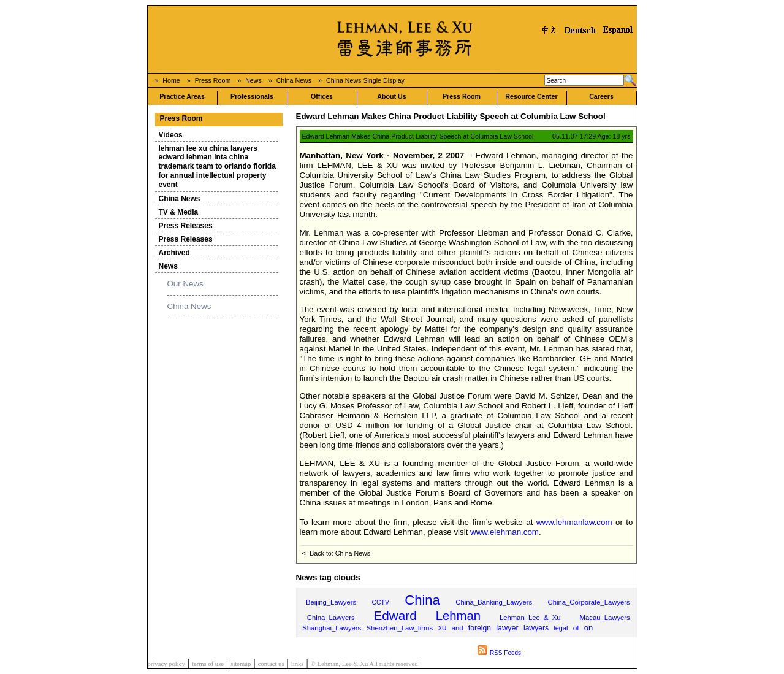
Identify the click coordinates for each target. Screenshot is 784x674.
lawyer (507, 628)
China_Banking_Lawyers (494, 602)
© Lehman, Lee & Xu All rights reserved (364, 664)
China (422, 600)
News (253, 80)
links (298, 664)
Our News (185, 284)
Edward (395, 615)
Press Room (213, 80)
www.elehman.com (504, 532)
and (458, 628)
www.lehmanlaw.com (574, 522)
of (576, 628)
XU (442, 628)
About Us (391, 96)
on (588, 628)
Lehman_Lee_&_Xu (530, 618)
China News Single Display (365, 80)
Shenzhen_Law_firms (400, 628)
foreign (480, 628)
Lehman (458, 616)
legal (561, 628)
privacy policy (166, 664)
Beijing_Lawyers (331, 602)
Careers (601, 96)
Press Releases (186, 226)
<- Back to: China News (337, 553)
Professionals (252, 96)
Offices (322, 96)
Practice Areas (182, 96)
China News (294, 80)
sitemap (241, 664)
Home (171, 80)
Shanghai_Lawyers (332, 628)
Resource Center (531, 96)
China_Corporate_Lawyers (589, 602)
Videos (171, 135)
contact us (271, 664)
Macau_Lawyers (605, 618)
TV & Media (179, 212)
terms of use (208, 664)
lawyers (536, 628)
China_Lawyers (331, 618)
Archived (174, 253)
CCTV (381, 603)
